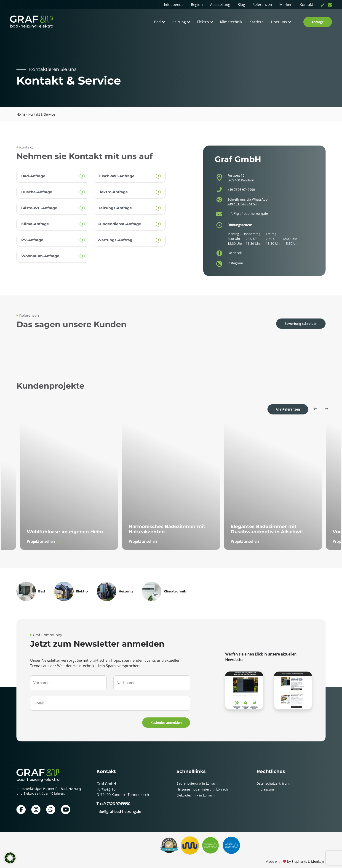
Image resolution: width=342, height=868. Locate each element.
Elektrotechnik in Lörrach (196, 791)
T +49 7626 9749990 (113, 800)
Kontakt (306, 5)
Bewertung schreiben (301, 334)
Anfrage (318, 22)
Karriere (256, 22)
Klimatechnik (231, 22)
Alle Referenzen (288, 420)
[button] (10, 858)
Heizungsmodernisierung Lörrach (202, 785)
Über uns (279, 22)
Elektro (203, 22)
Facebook (235, 266)
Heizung (179, 22)
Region (197, 5)
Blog (241, 5)
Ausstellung (220, 5)
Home (21, 114)
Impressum (265, 785)
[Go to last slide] (315, 419)
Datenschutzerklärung (274, 779)
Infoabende (174, 5)
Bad (157, 22)
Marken (286, 5)
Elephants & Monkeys (308, 857)
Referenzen (262, 5)
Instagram (235, 275)
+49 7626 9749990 (241, 204)
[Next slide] (326, 419)
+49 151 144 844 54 (242, 218)
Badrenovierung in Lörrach (197, 779)
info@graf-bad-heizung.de (248, 227)
